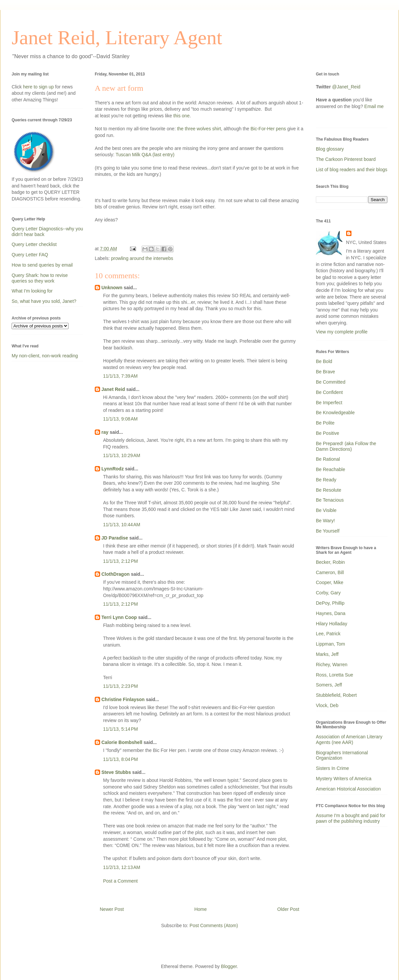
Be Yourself (328, 531)
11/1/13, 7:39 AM (120, 376)
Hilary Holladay (332, 624)
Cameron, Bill (330, 572)
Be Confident (329, 392)
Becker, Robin (330, 562)
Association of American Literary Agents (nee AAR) (349, 739)
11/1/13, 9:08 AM (120, 419)
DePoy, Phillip (330, 603)
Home (200, 909)
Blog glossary (330, 149)
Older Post (288, 909)
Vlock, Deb (327, 705)
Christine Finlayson (123, 699)
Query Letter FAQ (30, 255)
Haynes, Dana (331, 613)
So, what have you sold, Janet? (44, 301)
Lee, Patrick (328, 634)
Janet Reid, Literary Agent (117, 38)
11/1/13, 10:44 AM (122, 525)
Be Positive (328, 433)
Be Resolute (329, 490)
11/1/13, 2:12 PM (121, 561)
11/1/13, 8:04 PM (121, 759)
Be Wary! (325, 521)
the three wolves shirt (199, 129)
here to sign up (39, 87)
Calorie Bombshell (122, 742)
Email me (374, 106)
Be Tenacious (330, 500)
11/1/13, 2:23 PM (121, 686)
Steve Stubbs (116, 772)
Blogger (229, 966)
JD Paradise (115, 538)
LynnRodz (113, 469)
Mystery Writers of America (344, 779)
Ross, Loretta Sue (334, 675)
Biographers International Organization (342, 755)
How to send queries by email (42, 265)
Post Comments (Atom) (214, 925)
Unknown (112, 288)
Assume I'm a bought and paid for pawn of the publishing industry (351, 818)
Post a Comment (120, 881)
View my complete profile (342, 332)
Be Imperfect (329, 403)
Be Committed (331, 382)
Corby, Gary (328, 593)
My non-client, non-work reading (45, 356)
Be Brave (326, 372)
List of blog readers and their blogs (352, 170)
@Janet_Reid (346, 87)
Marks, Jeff (327, 654)
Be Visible (326, 510)
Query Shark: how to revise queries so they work (40, 278)
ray (105, 432)
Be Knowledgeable (335, 413)
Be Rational (328, 459)
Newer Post (112, 909)
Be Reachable (331, 469)
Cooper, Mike (330, 582)
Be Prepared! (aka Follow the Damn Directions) (346, 446)
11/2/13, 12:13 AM (122, 867)
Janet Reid (113, 389)
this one (181, 116)
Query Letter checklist (34, 244)
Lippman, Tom (331, 644)
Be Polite (325, 423)
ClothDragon (116, 574)
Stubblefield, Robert (336, 695)
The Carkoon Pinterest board (346, 159)
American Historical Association (348, 789)
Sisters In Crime (332, 768)
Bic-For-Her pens (268, 129)
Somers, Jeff (329, 685)
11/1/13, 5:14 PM (121, 729)
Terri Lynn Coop (119, 617)
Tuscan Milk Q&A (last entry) (145, 155)
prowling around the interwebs (142, 258)
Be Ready (326, 480)
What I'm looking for (32, 291)
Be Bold (324, 361)
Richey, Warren (332, 665)
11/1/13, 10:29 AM (122, 455)
